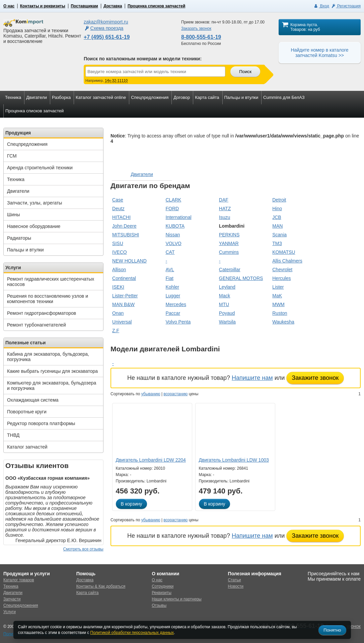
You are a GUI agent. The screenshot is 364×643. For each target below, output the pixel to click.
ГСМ (12, 156)
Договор (182, 97)
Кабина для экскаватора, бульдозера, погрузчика (48, 357)
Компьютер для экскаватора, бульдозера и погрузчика (52, 386)
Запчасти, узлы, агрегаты (34, 203)
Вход (321, 6)
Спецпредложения (150, 97)
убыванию (151, 394)
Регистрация (346, 6)
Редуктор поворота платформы (41, 423)
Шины (13, 215)
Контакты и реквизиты (43, 6)
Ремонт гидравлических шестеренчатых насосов (51, 282)
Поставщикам (84, 6)
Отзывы (159, 605)
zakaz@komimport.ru (106, 22)
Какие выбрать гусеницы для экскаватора (52, 371)
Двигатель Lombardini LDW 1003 (234, 460)
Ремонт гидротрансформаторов (42, 313)
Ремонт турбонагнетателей (37, 325)
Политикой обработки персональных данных (132, 633)
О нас (9, 6)
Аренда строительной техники (40, 168)
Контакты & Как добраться (101, 586)
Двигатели (37, 97)
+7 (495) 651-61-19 (107, 37)
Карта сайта (207, 97)
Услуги (10, 612)
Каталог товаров (19, 580)
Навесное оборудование (34, 226)
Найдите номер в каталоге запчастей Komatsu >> (319, 53)
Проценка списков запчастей (156, 6)
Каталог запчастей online (101, 97)
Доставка (113, 6)
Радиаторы (19, 238)
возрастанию (175, 394)
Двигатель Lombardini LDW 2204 (151, 460)
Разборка (61, 97)
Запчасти (12, 599)
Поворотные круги (27, 412)
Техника (13, 97)
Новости (236, 586)
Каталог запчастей (27, 447)
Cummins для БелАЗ (284, 97)
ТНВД (13, 435)
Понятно (332, 630)
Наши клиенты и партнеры (177, 599)
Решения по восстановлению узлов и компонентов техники (48, 299)
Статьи (235, 580)
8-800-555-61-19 (201, 37)
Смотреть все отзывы (83, 549)
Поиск (245, 72)
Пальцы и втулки (241, 97)
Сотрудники (163, 586)
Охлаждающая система (33, 400)
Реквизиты (162, 593)
